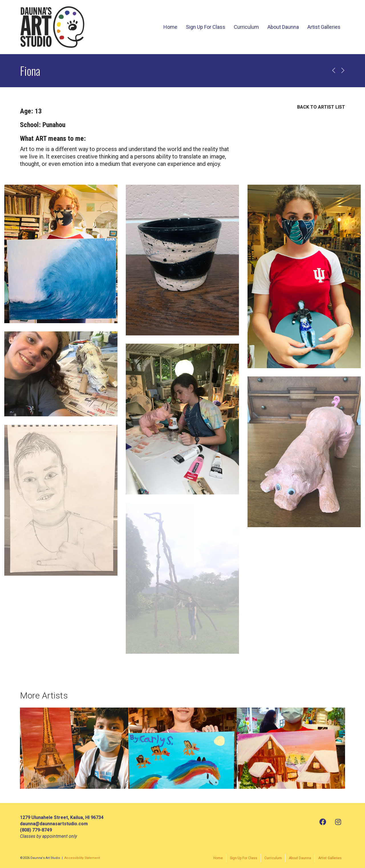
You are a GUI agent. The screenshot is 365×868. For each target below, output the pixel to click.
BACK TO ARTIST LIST (321, 107)
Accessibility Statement (82, 858)
